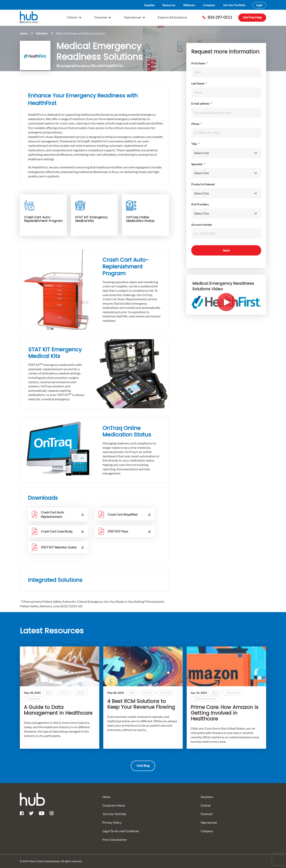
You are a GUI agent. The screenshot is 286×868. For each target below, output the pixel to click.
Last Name (199, 83)
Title (195, 144)
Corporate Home (114, 805)
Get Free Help (252, 17)
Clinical (74, 17)
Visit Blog (143, 765)
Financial (103, 17)
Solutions (42, 33)
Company (209, 5)
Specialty (198, 164)
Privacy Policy (112, 822)
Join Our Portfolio (234, 5)
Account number (202, 225)
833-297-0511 (217, 17)
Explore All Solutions (172, 17)
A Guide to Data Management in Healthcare (58, 710)
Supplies (149, 5)
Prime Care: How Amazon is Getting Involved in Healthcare (225, 713)
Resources (169, 5)
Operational (134, 17)
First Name (199, 63)
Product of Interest (203, 184)
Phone (197, 124)
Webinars (189, 5)
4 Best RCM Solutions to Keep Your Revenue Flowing (141, 704)
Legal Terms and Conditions (121, 831)
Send (226, 250)
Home (24, 33)
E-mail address (202, 104)
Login (259, 5)
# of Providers (200, 204)
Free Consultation (114, 840)
